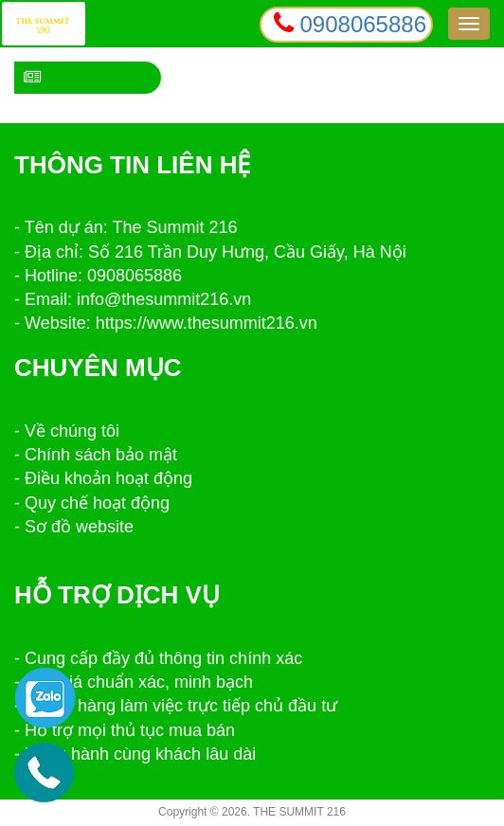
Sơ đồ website (79, 527)
